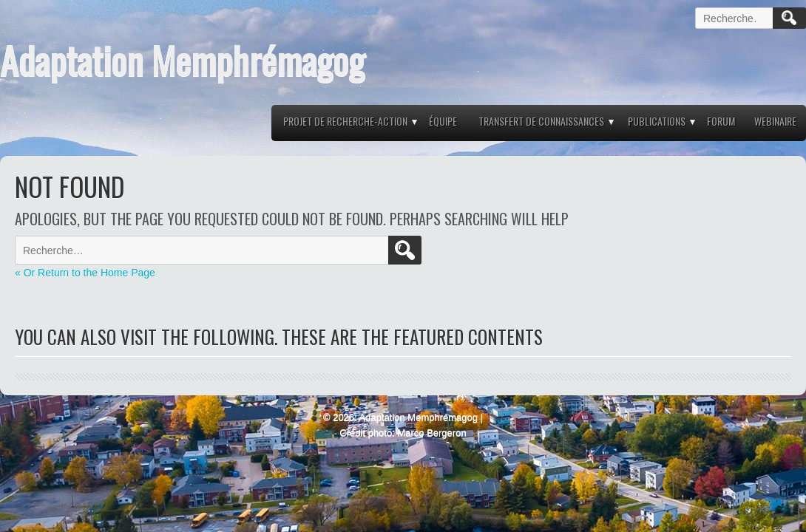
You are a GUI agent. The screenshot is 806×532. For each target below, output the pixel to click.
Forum (721, 121)
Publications (657, 121)
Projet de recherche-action (345, 121)
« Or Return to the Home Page (85, 273)
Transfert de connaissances (541, 121)
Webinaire (775, 121)
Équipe (443, 121)
